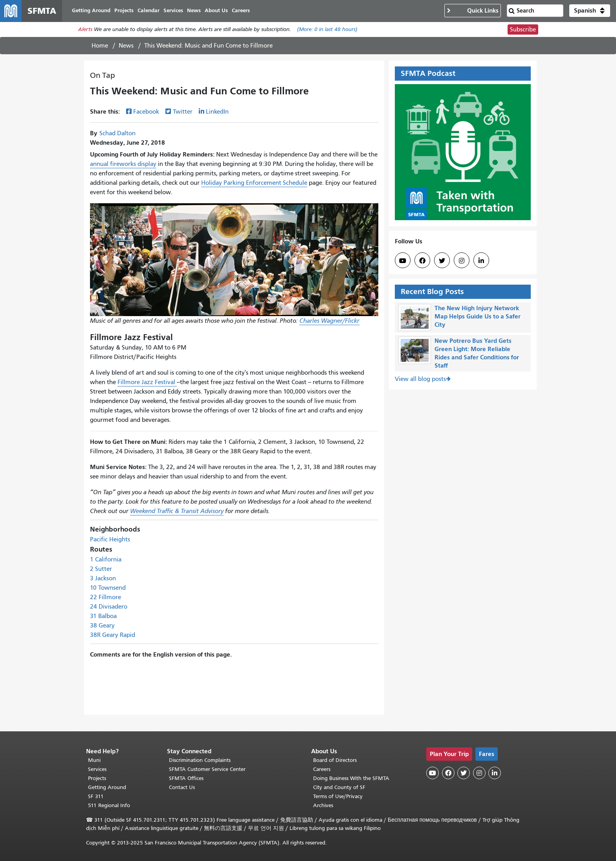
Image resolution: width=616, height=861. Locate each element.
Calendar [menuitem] (149, 11)
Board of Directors (335, 760)
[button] (590, 11)
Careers (322, 769)
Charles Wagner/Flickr (329, 321)
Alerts (85, 30)
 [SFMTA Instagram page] (462, 261)
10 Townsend (108, 588)
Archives (323, 805)
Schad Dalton (117, 134)
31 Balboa (103, 616)
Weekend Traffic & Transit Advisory (177, 511)
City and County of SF (339, 787)
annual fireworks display (123, 164)
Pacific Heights (110, 540)
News (126, 46)
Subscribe (523, 30)
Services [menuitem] (174, 11)
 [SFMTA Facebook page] (422, 261)
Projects (97, 778)
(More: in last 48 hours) (327, 30)
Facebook (146, 112)
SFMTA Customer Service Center (207, 769)
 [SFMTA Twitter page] (442, 261)
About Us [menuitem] (217, 11)
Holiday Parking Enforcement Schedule (254, 183)
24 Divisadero (109, 607)
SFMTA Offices (186, 778)
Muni (94, 760)
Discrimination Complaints (200, 760)
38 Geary (102, 626)
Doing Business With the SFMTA (351, 778)
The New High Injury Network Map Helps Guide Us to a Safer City (478, 317)
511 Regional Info (109, 805)
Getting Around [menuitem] (92, 11)
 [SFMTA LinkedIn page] (481, 261)
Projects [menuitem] (124, 11)
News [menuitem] (194, 11)
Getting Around (107, 787)
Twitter (183, 112)
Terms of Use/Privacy (338, 796)
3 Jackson (103, 579)
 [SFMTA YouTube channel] (403, 261)
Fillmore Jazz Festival (147, 383)
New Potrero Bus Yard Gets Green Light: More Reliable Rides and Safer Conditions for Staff (477, 353)
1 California (106, 560)
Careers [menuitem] (241, 11)
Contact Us (182, 787)
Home (100, 46)
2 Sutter (101, 569)
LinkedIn (217, 112)
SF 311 (96, 796)
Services (97, 769)
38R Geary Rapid (113, 635)
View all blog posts (420, 380)
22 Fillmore (105, 598)
